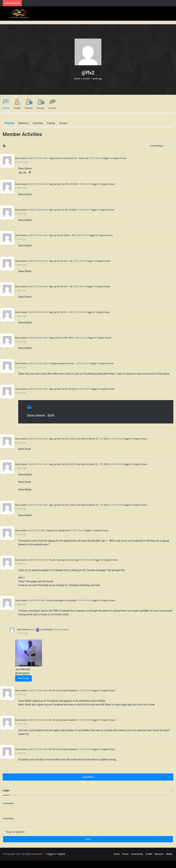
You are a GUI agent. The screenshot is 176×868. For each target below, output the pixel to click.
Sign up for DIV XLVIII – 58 (65, 235)
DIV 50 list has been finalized (66, 698)
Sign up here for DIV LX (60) (66, 209)
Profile (17, 108)
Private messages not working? (68, 569)
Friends (29, 105)
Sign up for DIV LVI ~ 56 (64, 260)
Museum (159, 861)
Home (116, 861)
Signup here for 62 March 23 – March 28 (73, 158)
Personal (9, 123)
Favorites (36, 123)
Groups (41, 105)
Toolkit (149, 861)
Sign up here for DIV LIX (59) (66, 184)
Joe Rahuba (44, 638)
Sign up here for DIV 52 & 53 (66, 387)
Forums (52, 108)
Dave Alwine (22, 158)
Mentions (23, 123)
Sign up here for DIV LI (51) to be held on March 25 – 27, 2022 (85, 437)
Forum (125, 861)
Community (137, 861)
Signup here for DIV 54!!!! (64, 336)
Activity (6, 108)
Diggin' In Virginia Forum (124, 158)
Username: (9, 811)
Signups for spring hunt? (62, 539)
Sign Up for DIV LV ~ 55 (63, 311)
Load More (88, 784)
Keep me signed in (15, 839)
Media (169, 861)
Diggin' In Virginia (56, 861)
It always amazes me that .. (66, 362)
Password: (8, 826)
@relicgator (22, 681)
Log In (88, 847)
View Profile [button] (23, 686)
